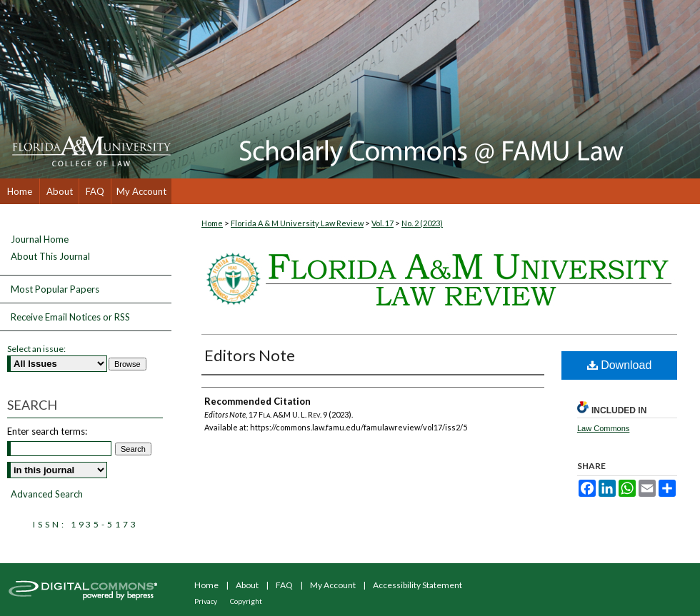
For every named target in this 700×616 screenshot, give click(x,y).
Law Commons (603, 428)
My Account (333, 585)
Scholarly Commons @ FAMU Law (436, 89)
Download (620, 365)
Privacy (206, 601)
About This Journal (50, 257)
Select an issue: (36, 349)
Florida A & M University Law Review (297, 223)
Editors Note (250, 355)
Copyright (246, 601)
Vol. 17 (382, 223)
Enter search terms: (47, 431)
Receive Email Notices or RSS (70, 317)
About (247, 585)
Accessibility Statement (417, 585)
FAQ (284, 585)
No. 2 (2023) (422, 223)
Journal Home (40, 239)
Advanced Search (47, 494)
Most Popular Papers (55, 289)
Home (212, 223)
